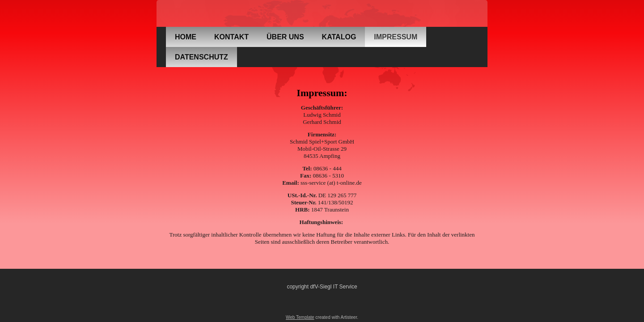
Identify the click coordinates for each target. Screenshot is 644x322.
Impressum (396, 37)
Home (186, 37)
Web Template (300, 317)
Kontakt (231, 37)
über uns (285, 37)
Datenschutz (201, 57)
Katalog (339, 37)
